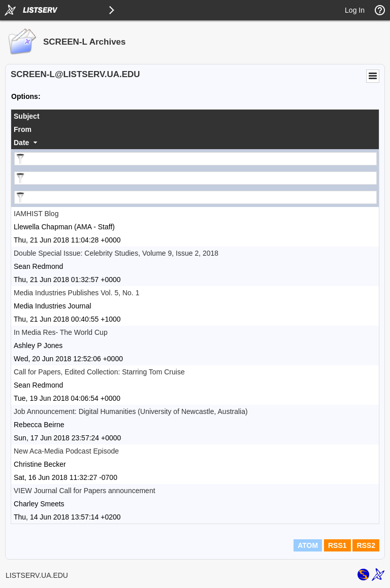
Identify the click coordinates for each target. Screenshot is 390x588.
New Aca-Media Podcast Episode (66, 451)
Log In (355, 10)
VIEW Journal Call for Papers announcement (85, 491)
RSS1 (337, 545)
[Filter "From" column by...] (196, 178)
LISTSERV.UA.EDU (37, 575)
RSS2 (366, 545)
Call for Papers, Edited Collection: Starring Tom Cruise (99, 372)
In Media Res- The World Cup (61, 332)
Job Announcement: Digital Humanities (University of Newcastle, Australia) (131, 411)
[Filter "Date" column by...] (196, 197)
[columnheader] (195, 116)
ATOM (308, 545)
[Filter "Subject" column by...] (196, 159)
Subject (27, 116)
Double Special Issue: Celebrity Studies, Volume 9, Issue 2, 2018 (116, 253)
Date (21, 143)
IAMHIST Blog (36, 214)
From (23, 129)
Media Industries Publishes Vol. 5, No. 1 (76, 293)
